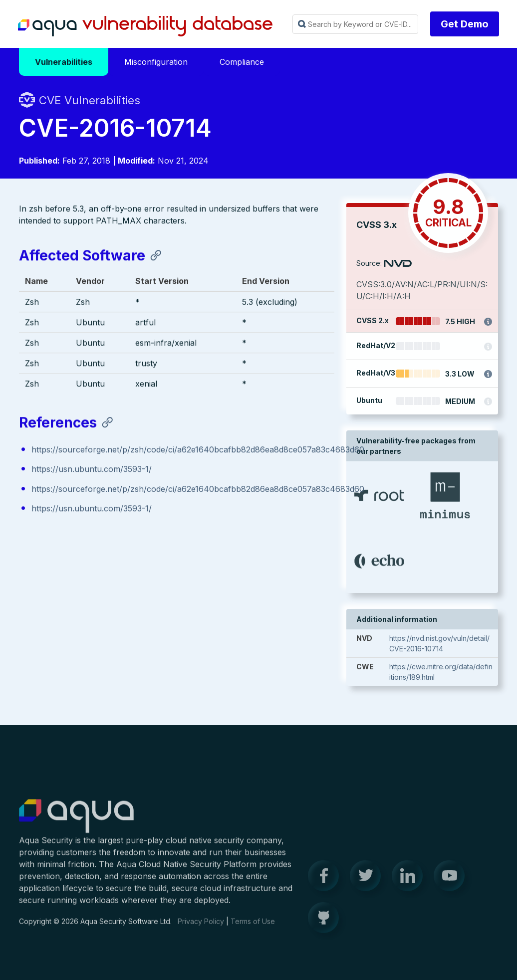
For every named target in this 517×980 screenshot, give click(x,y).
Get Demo (465, 24)
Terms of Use (253, 927)
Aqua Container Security (76, 822)
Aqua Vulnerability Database (145, 26)
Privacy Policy (201, 927)
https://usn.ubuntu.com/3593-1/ (92, 471)
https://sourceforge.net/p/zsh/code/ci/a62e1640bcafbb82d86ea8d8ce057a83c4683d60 (198, 451)
